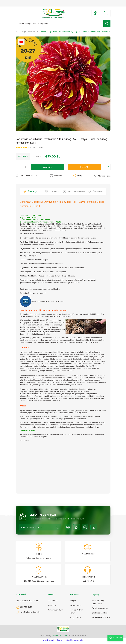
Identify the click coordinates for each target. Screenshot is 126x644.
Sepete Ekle (48, 167)
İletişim (73, 603)
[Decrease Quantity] (18, 167)
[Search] (63, 24)
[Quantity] (22, 167)
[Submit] (58, 527)
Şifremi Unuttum (56, 612)
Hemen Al (84, 167)
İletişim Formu (76, 607)
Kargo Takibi (75, 619)
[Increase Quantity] (26, 167)
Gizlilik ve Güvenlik (100, 610)
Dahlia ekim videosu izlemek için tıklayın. (42, 301)
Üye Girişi (52, 607)
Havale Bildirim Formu (76, 613)
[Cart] (106, 13)
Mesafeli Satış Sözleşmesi (98, 604)
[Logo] (54, 13)
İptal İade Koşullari (100, 615)
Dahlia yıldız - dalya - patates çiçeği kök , (38, 224)
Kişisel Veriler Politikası (101, 619)
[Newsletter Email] (40, 527)
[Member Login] (96, 13)
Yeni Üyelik (53, 603)
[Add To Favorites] (107, 167)
